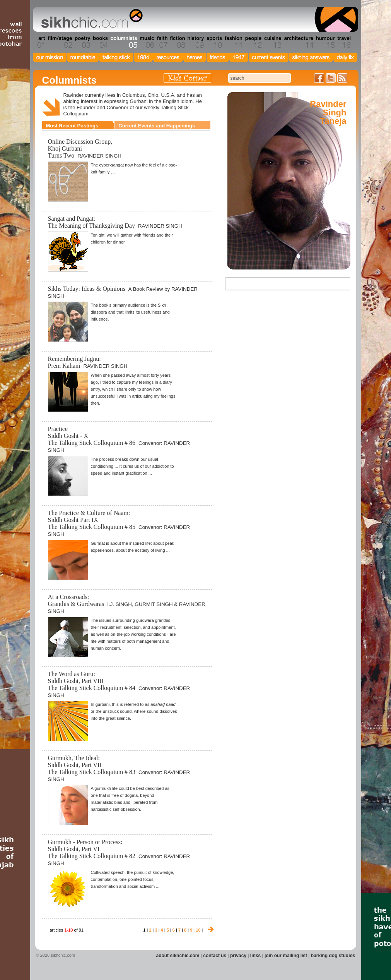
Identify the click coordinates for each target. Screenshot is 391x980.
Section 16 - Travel (343, 42)
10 (198, 930)
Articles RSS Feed (342, 78)
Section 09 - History (195, 42)
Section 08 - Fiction (177, 42)
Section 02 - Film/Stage (59, 42)
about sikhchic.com (178, 956)
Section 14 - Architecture (298, 42)
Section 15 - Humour (325, 42)
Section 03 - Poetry (82, 42)
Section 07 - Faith (161, 42)
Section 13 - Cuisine (272, 42)
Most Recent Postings (72, 126)
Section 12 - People (253, 42)
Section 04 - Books (100, 42)
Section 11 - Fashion (233, 42)
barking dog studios (333, 956)
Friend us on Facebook (319, 78)
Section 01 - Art (39, 42)
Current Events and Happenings (157, 126)
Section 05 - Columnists (123, 42)
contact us (215, 956)
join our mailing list (286, 956)
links (255, 956)
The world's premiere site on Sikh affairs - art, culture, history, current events (90, 19)
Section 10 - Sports (214, 42)
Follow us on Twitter (331, 78)
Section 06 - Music (146, 42)
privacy (238, 956)
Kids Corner (187, 78)
